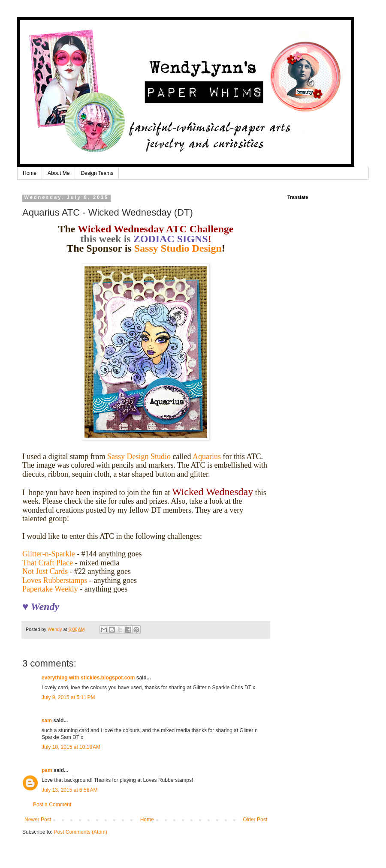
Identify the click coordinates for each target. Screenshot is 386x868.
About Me (59, 173)
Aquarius (207, 457)
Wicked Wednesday (213, 492)
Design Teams (97, 173)
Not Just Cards (45, 571)
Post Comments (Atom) (80, 832)
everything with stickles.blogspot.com (88, 678)
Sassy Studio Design (178, 248)
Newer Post (38, 820)
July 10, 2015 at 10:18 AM (71, 747)
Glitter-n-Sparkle (49, 554)
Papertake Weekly (50, 589)
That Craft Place (48, 563)
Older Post (255, 820)
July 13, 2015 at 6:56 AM (69, 790)
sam (47, 721)
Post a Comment (52, 805)
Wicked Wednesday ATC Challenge (155, 229)
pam (47, 770)
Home (30, 173)
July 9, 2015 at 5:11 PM (68, 697)
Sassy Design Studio (139, 457)
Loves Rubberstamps (55, 580)
